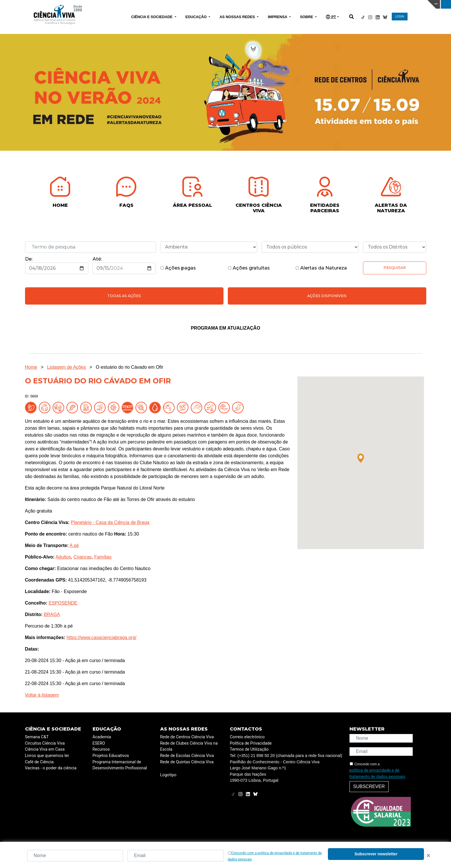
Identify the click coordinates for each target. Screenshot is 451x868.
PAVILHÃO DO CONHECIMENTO (200, 4)
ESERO (99, 743)
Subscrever (369, 786)
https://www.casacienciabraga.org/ (101, 637)
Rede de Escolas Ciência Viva (187, 756)
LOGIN (400, 17)
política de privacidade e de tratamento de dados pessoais (377, 774)
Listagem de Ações (66, 367)
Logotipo (168, 775)
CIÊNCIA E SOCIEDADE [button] (152, 17)
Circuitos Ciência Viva (45, 743)
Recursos (101, 749)
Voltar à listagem (42, 695)
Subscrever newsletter (376, 854)
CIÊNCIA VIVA (300, 4)
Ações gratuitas (249, 268)
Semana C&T (37, 737)
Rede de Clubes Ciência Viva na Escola (189, 746)
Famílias (103, 557)
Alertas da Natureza (321, 268)
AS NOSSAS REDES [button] (238, 17)
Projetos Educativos (111, 756)
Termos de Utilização (249, 749)
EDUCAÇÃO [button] (197, 17)
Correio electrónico (247, 737)
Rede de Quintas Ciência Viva (187, 762)
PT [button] (331, 17)
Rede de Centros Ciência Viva (187, 737)
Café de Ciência (39, 762)
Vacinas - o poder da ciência (51, 768)
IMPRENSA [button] (278, 17)
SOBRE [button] (307, 17)
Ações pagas (178, 268)
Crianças (82, 557)
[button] (361, 458)
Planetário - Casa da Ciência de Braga (110, 522)
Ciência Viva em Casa (45, 749)
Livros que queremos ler (47, 756)
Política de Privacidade (251, 743)
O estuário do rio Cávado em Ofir (130, 367)
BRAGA (52, 614)
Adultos (63, 557)
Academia (102, 737)
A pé (74, 545)
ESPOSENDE (63, 603)
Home (31, 367)
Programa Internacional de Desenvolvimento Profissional (120, 765)
